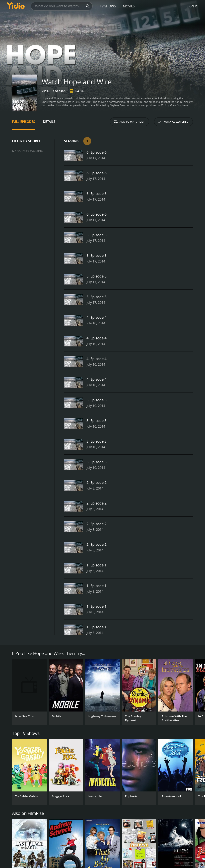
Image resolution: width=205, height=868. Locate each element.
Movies (129, 6)
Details (49, 122)
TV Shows (108, 6)
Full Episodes (24, 122)
